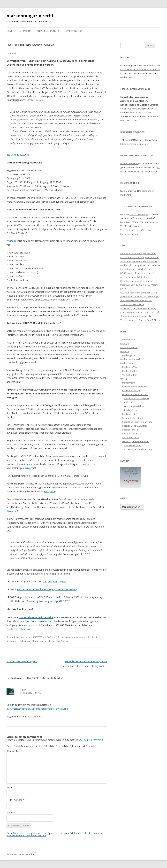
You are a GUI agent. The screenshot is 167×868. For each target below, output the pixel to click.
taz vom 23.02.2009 (18, 155)
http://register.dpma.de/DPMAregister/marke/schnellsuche (37, 709)
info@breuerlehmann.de (19, 629)
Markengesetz (129, 355)
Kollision (128, 402)
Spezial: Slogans (130, 434)
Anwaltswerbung (133, 445)
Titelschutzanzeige (139, 214)
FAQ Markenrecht (129, 347)
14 (16, 343)
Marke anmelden (75, 31)
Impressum (25, 31)
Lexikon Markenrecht (131, 359)
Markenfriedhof (130, 371)
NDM (23, 690)
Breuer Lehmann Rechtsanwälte (36, 617)
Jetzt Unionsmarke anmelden (135, 144)
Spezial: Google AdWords (135, 426)
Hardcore (43, 641)
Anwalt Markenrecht (48, 31)
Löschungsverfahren (135, 406)
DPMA (35, 641)
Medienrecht (129, 414)
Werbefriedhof (130, 375)
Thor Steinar (62, 641)
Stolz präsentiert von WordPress (21, 854)
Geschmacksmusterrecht (135, 387)
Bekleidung (25, 641)
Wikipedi (29, 468)
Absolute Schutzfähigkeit (137, 398)
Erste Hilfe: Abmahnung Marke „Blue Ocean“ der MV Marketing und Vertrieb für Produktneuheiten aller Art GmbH (139, 257)
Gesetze (125, 351)
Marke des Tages (131, 367)
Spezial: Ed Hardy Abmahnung (137, 422)
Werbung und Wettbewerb (135, 441)
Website (11, 812)
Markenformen (132, 410)
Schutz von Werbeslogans (22, 661)
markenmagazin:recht (30, 16)
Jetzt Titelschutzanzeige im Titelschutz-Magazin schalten (137, 230)
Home (9, 31)
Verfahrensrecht (131, 438)
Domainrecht (129, 383)
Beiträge (125, 344)
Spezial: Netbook (131, 430)
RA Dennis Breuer (56, 637)
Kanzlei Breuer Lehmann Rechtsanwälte (140, 69)
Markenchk (126, 195)
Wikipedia (11, 241)
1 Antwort (11, 53)
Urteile (124, 379)
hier (45, 581)
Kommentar (13, 751)
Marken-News (127, 363)
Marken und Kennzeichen (135, 394)
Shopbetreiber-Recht (133, 418)
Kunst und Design (131, 391)
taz (35, 73)
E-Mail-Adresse (15, 800)
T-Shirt (52, 641)
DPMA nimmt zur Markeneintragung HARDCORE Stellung (47, 589)
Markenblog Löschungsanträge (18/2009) (48, 601)
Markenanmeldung (130, 163)
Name (11, 787)
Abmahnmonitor (75, 637)
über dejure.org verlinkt (91, 740)
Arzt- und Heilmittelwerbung (138, 449)
